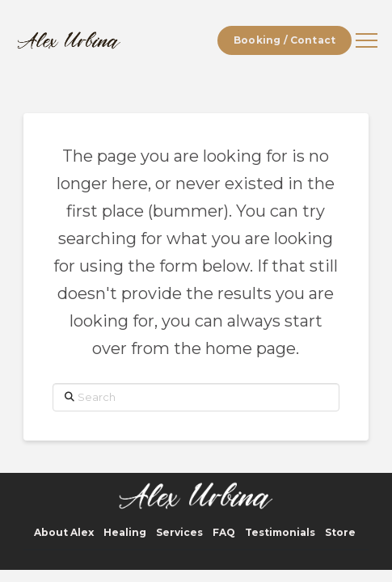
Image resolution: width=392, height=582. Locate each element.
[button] (367, 41)
